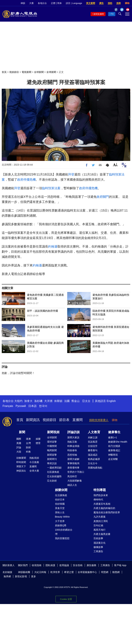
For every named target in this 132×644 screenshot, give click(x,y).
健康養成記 (114, 450)
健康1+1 (113, 437)
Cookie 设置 (66, 599)
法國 (67, 401)
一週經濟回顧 (54, 468)
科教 (28, 452)
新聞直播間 (99, 14)
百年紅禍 (98, 525)
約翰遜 (53, 247)
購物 (127, 3)
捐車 (119, 3)
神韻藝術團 (24, 572)
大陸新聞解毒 (75, 481)
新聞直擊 (52, 455)
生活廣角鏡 (61, 495)
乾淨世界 (55, 572)
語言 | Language (74, 3)
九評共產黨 (100, 517)
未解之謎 (93, 437)
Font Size (115, 165)
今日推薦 (34, 462)
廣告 (101, 3)
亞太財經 (52, 481)
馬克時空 (72, 476)
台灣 (28, 443)
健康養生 (114, 432)
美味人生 (60, 512)
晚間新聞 (52, 450)
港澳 (28, 439)
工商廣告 (98, 551)
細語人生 (72, 485)
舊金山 (75, 401)
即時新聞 (21, 462)
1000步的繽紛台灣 (64, 532)
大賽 (31, 3)
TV (112, 14)
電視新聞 (26, 72)
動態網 (116, 572)
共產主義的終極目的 (104, 508)
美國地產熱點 (95, 468)
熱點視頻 (34, 458)
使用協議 (64, 565)
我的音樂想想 (62, 538)
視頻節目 (14, 72)
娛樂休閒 (61, 490)
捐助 (110, 3)
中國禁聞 (52, 446)
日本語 (32, 406)
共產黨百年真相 (102, 504)
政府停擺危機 (26, 180)
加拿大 (28, 401)
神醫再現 (113, 455)
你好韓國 (60, 504)
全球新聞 (39, 72)
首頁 (4, 72)
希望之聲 (69, 572)
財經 (28, 447)
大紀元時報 (40, 572)
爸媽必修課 (94, 459)
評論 (19, 447)
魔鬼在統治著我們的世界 (107, 512)
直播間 (78, 420)
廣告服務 (91, 565)
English (111, 401)
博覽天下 (21, 466)
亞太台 (86, 401)
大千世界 (60, 521)
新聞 (22, 432)
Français (8, 406)
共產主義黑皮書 (102, 534)
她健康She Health (118, 442)
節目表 (64, 420)
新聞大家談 (73, 437)
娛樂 (38, 439)
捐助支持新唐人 (99, 420)
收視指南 (37, 565)
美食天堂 (60, 508)
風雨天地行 (100, 530)
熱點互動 (72, 442)
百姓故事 (98, 538)
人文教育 (94, 432)
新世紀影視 (21, 576)
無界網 (7, 576)
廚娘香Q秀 (61, 525)
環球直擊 (52, 442)
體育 (38, 443)
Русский (21, 406)
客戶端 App (120, 565)
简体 (59, 3)
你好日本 (60, 500)
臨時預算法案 (51, 188)
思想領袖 (72, 455)
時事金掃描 (73, 446)
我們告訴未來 (101, 495)
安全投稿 (78, 565)
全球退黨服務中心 (87, 572)
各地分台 (42, 3)
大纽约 (18, 401)
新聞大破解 (73, 459)
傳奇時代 (98, 500)
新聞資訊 (33, 420)
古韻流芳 (93, 446)
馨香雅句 (93, 450)
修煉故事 (98, 547)
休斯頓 (58, 401)
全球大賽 (34, 471)
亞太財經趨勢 (54, 476)
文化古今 (93, 463)
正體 (53, 3)
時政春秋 (72, 450)
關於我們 (23, 565)
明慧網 (105, 572)
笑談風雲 (93, 442)
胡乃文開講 (114, 446)
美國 (19, 443)
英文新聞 (91, 3)
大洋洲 (48, 401)
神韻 (23, 3)
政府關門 (103, 197)
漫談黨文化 (100, 543)
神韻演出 (21, 471)
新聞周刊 (52, 459)
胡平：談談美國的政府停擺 (42, 311)
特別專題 (100, 490)
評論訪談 (74, 432)
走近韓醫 (113, 459)
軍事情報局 (73, 463)
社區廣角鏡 (53, 472)
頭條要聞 (21, 458)
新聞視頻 (53, 432)
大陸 (19, 452)
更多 (34, 576)
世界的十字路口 (76, 472)
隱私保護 (50, 565)
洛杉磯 (38, 401)
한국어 (43, 406)
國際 (19, 439)
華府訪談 (52, 463)
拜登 (71, 174)
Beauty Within (62, 517)
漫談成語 (93, 455)
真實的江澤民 (101, 521)
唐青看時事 (73, 468)
